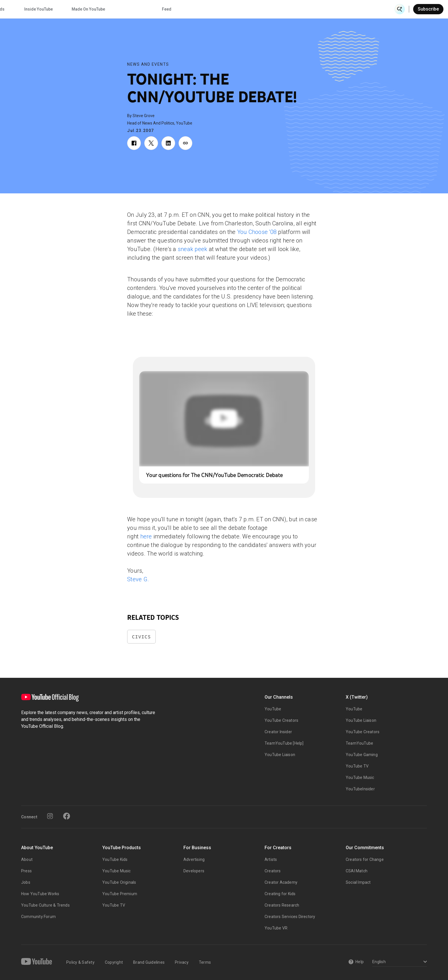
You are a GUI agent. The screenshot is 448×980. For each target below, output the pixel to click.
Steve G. (138, 579)
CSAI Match (357, 871)
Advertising (194, 859)
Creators (273, 871)
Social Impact (358, 882)
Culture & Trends (203, 9)
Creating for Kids (280, 894)
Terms (205, 962)
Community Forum (38, 917)
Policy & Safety (80, 962)
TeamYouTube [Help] (284, 743)
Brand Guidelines (149, 962)
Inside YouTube (253, 9)
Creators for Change (365, 859)
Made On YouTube (302, 9)
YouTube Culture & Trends (45, 905)
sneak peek (193, 249)
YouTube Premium (120, 894)
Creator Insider (278, 732)
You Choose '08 (257, 232)
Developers (194, 871)
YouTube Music (360, 777)
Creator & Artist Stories (146, 9)
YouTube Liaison (280, 755)
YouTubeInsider (360, 789)
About (27, 859)
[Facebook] (67, 816)
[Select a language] (399, 962)
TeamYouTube (359, 743)
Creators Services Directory (290, 917)
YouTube (273, 709)
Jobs (26, 882)
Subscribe (428, 9)
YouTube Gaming (362, 755)
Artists (271, 859)
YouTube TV (357, 766)
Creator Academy (281, 882)
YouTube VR (276, 928)
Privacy (182, 962)
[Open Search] (400, 9)
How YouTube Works (40, 894)
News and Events (148, 64)
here (146, 536)
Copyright (114, 962)
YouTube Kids (115, 859)
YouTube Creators (281, 720)
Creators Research (282, 905)
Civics (141, 637)
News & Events (92, 9)
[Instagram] (50, 816)
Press (26, 871)
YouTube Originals (119, 882)
